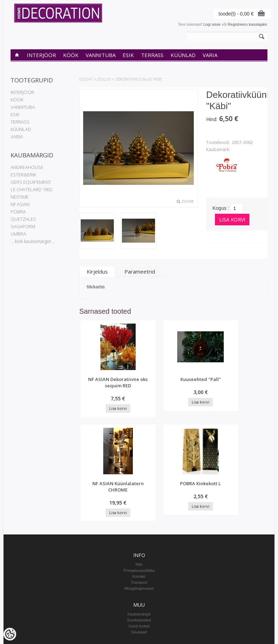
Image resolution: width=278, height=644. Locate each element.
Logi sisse (212, 24)
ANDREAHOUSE (27, 167)
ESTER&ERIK (23, 175)
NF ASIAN (20, 204)
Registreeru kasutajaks (247, 24)
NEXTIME (20, 197)
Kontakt (139, 486)
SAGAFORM (23, 226)
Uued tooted (139, 536)
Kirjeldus (97, 271)
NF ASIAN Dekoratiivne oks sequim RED (101, 389)
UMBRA (18, 234)
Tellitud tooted (139, 582)
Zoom (187, 201)
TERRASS (152, 55)
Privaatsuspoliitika (139, 480)
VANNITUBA (101, 55)
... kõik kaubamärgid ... (33, 241)
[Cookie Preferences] (10, 634)
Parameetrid (140, 271)
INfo (139, 474)
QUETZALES (23, 219)
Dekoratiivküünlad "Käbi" (139, 79)
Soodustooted (139, 530)
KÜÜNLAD (183, 55)
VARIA (210, 55)
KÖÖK (71, 55)
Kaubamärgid (139, 524)
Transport (139, 492)
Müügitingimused (139, 498)
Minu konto (139, 570)
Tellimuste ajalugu (139, 576)
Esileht (86, 79)
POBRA (18, 212)
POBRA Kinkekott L (250, 382)
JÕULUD (104, 79)
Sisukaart (139, 542)
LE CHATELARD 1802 (32, 189)
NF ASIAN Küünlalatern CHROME (200, 386)
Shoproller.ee (256, 639)
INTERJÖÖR (41, 55)
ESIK (128, 55)
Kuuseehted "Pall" (151, 382)
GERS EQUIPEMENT (31, 182)
